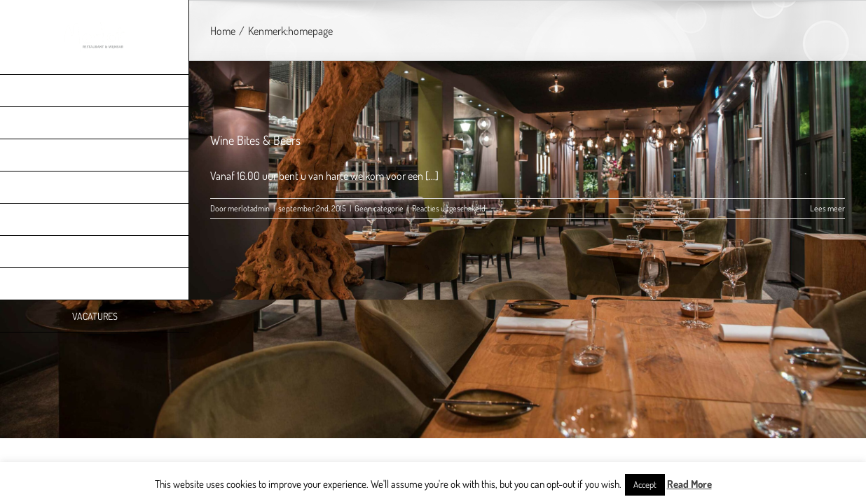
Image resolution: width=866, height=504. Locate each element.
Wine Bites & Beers (255, 140)
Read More (689, 484)
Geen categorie (379, 208)
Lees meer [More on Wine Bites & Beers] (827, 208)
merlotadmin (249, 208)
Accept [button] (645, 484)
